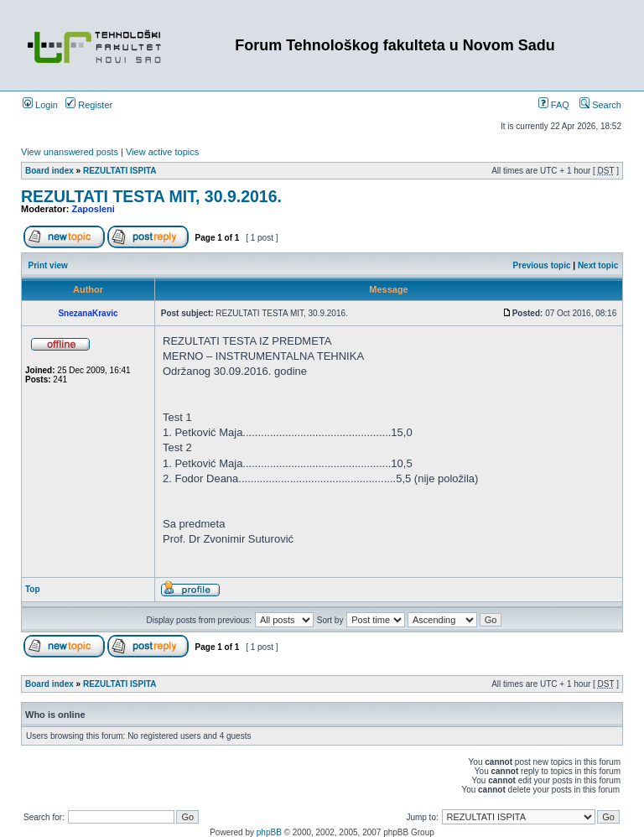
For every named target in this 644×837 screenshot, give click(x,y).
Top (33, 589)
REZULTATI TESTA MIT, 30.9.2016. (151, 196)
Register (89, 105)
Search (600, 105)
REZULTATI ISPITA (120, 171)
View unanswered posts (70, 152)
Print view (48, 265)
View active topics (162, 152)
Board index (49, 171)
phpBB (269, 832)
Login (40, 105)
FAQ (554, 105)
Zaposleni (93, 209)
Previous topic (542, 265)
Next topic (598, 265)
